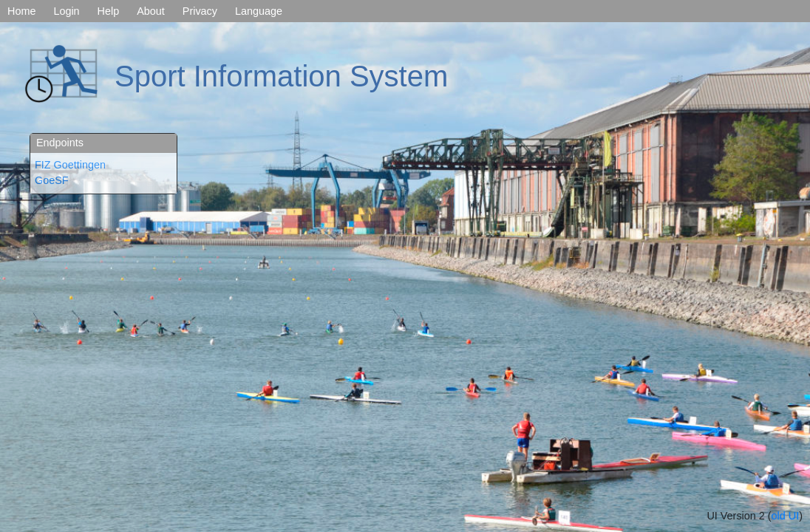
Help (109, 11)
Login (66, 11)
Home (21, 11)
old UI (786, 516)
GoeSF (52, 180)
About (151, 11)
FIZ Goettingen (70, 165)
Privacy (200, 11)
